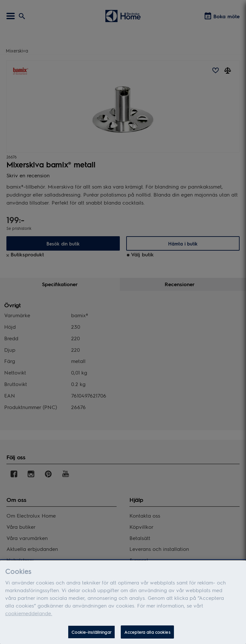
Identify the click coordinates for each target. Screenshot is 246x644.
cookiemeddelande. (29, 616)
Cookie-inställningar (91, 635)
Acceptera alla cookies (147, 635)
